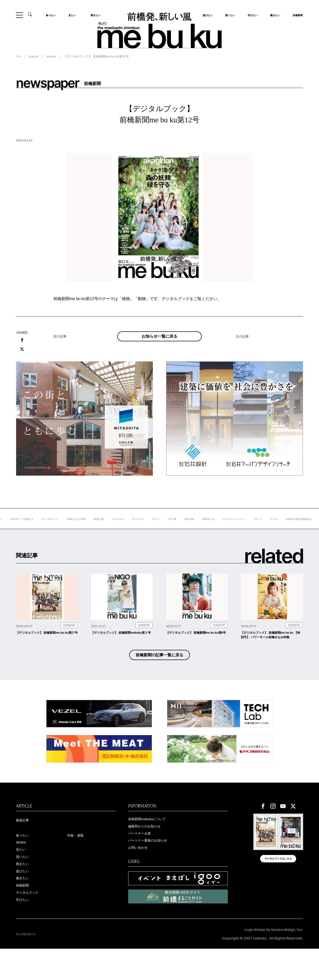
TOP (19, 56)
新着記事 (37, 56)
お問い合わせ (142, 875)
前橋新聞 (296, 15)
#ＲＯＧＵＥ (165, 529)
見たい (74, 15)
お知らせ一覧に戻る (159, 341)
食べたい (53, 15)
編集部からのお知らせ (151, 851)
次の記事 (245, 348)
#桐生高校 (250, 529)
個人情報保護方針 (30, 965)
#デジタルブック (83, 529)
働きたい (274, 15)
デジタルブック (32, 924)
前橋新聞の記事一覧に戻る (160, 677)
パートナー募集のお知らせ (155, 867)
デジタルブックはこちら (278, 887)
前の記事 (62, 348)
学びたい (251, 15)
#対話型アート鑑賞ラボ (48, 529)
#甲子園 (230, 529)
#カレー (211, 529)
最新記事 (25, 845)
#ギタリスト (190, 529)
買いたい (229, 15)
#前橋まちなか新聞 (115, 529)
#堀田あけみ (273, 529)
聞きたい (94, 15)
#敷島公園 (142, 529)
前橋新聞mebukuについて (154, 843)
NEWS (23, 868)
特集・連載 (79, 860)
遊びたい (25, 900)
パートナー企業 (144, 859)
